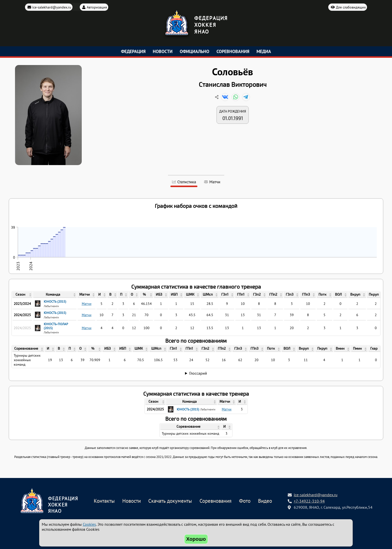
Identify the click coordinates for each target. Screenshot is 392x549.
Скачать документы (170, 501)
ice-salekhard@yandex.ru (52, 7)
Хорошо (196, 539)
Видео (265, 501)
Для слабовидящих (351, 7)
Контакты (104, 501)
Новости (163, 51)
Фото (245, 501)
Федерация (133, 51)
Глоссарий (198, 373)
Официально (194, 51)
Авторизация (97, 7)
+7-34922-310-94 (309, 501)
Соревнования (233, 51)
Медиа (264, 51)
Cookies (89, 524)
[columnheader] (22, 295)
